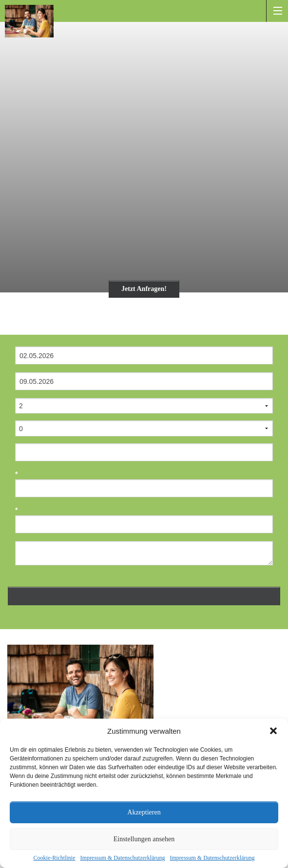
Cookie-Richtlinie (55, 858)
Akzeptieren (144, 812)
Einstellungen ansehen (144, 839)
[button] (273, 731)
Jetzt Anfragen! (144, 289)
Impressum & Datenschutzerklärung (123, 858)
